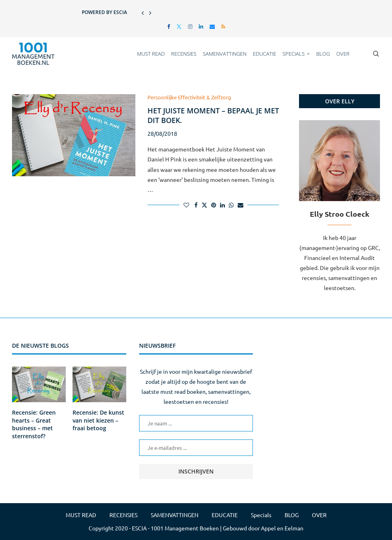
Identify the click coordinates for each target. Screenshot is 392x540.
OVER (343, 54)
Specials (294, 54)
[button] (143, 12)
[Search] (376, 54)
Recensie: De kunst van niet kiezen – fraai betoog (98, 420)
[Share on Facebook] (196, 205)
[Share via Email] (240, 205)
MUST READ (151, 54)
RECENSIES (184, 54)
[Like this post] (186, 205)
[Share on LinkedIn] (222, 205)
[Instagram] (190, 26)
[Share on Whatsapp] (231, 205)
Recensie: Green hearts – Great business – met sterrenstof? (34, 424)
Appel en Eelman (282, 528)
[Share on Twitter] (204, 205)
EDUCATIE (265, 54)
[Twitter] (179, 26)
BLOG (323, 54)
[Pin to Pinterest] (214, 205)
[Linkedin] (201, 26)
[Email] (212, 26)
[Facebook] (169, 26)
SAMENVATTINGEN (225, 54)
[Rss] (223, 26)
